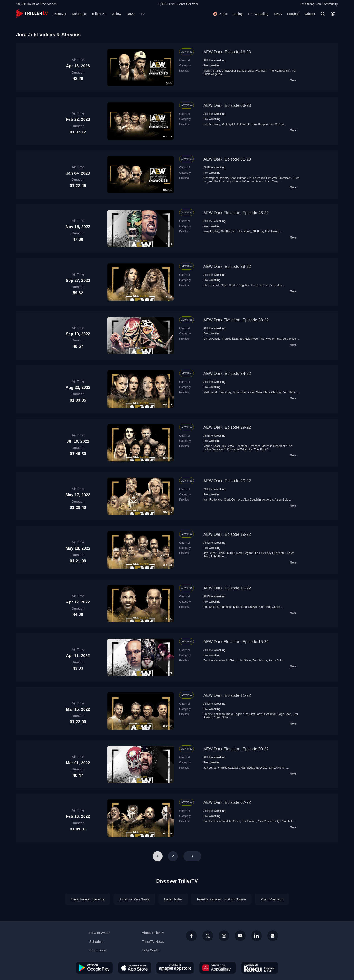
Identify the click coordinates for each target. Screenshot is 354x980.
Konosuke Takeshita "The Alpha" (247, 449)
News (131, 14)
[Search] (323, 14)
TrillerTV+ (99, 14)
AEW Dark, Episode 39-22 (227, 267)
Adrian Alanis (255, 181)
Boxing (238, 14)
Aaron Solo (255, 392)
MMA (278, 14)
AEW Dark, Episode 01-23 (227, 159)
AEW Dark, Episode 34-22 (227, 374)
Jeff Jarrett (243, 124)
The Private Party (270, 339)
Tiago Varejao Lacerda (88, 899)
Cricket (310, 14)
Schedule (79, 14)
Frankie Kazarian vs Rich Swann (221, 899)
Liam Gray (272, 181)
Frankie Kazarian (233, 339)
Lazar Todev (173, 899)
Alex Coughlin (252, 500)
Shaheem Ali (211, 285)
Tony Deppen (260, 124)
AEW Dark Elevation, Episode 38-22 (236, 320)
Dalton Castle (212, 339)
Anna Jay (276, 285)
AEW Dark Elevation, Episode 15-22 (236, 642)
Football (293, 14)
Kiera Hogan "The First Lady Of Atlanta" (261, 553)
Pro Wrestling (258, 14)
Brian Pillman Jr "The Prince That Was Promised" (261, 178)
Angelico (217, 74)
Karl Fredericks (213, 500)
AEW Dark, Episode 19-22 (227, 534)
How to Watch (100, 933)
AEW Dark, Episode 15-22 (227, 588)
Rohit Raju (217, 557)
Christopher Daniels (234, 71)
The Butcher (228, 232)
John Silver (240, 392)
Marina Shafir (212, 71)
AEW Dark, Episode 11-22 (227, 695)
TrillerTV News (153, 941)
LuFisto (231, 660)
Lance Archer (277, 768)
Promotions (98, 950)
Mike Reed (240, 607)
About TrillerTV (153, 933)
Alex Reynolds (267, 821)
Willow (116, 14)
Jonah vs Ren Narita (134, 899)
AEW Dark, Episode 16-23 (227, 52)
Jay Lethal (228, 446)
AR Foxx (258, 232)
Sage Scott (284, 714)
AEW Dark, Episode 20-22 (227, 481)
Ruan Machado (272, 899)
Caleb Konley (212, 124)
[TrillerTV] (32, 14)
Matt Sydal (228, 124)
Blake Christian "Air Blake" (280, 392)
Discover (60, 14)
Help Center (151, 950)
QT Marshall (285, 821)
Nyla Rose (251, 339)
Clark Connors (233, 500)
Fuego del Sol (260, 285)
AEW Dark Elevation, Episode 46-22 (236, 213)
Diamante (226, 607)
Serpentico (289, 339)
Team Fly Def (226, 553)
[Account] (333, 14)
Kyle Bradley (211, 232)
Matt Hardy (244, 232)
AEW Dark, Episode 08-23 (227, 105)
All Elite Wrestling (214, 60)
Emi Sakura (277, 124)
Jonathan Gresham (248, 446)
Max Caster (273, 607)
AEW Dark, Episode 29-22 (227, 427)
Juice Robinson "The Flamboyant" (269, 71)
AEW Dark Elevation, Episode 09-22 (236, 749)
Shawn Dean (256, 607)
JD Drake (261, 768)
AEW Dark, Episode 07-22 (227, 802)
